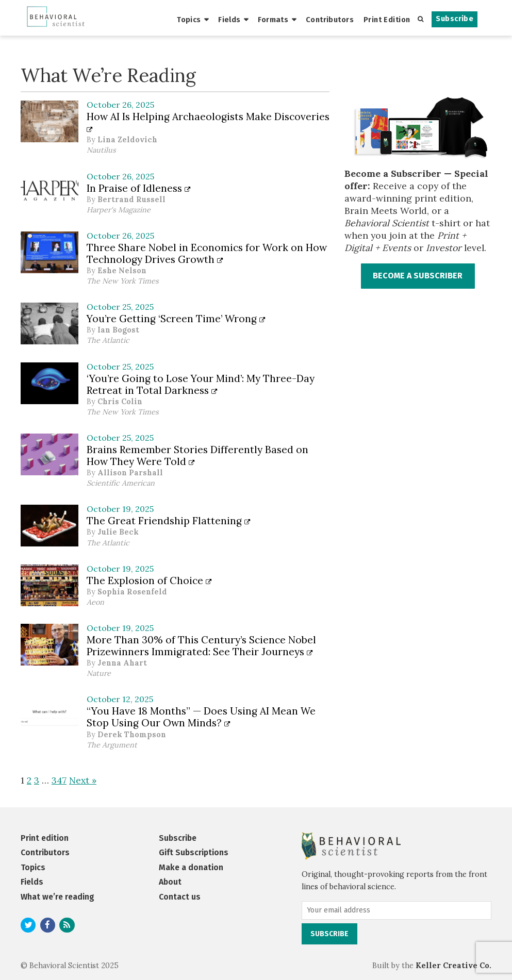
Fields (229, 20)
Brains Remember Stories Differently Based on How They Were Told (197, 455)
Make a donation (191, 867)
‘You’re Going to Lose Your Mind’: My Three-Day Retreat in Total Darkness (201, 384)
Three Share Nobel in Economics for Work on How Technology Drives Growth (207, 253)
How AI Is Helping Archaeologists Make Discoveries (208, 122)
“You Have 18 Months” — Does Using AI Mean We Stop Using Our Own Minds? (201, 717)
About (170, 882)
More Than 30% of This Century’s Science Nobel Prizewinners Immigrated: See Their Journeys (201, 646)
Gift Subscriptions (194, 852)
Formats (273, 20)
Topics (189, 20)
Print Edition (387, 20)
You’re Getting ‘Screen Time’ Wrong (176, 319)
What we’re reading (57, 897)
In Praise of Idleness (139, 188)
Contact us (180, 897)
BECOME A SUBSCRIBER (418, 276)
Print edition (45, 838)
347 (59, 780)
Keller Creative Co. (453, 966)
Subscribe (455, 19)
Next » (83, 780)
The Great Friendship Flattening (169, 521)
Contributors (330, 20)
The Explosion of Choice (149, 580)
